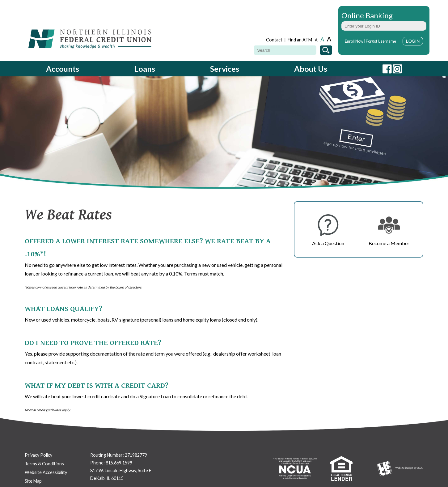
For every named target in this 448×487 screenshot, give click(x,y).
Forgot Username (381, 41)
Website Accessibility (46, 472)
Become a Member (389, 243)
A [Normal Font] (322, 39)
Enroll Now (354, 41)
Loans (145, 69)
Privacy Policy (38, 455)
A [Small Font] (316, 40)
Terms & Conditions (44, 464)
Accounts (63, 69)
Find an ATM (300, 40)
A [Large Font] (329, 39)
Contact (274, 40)
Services (225, 69)
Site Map (33, 481)
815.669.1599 (119, 463)
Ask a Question (328, 243)
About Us (311, 69)
